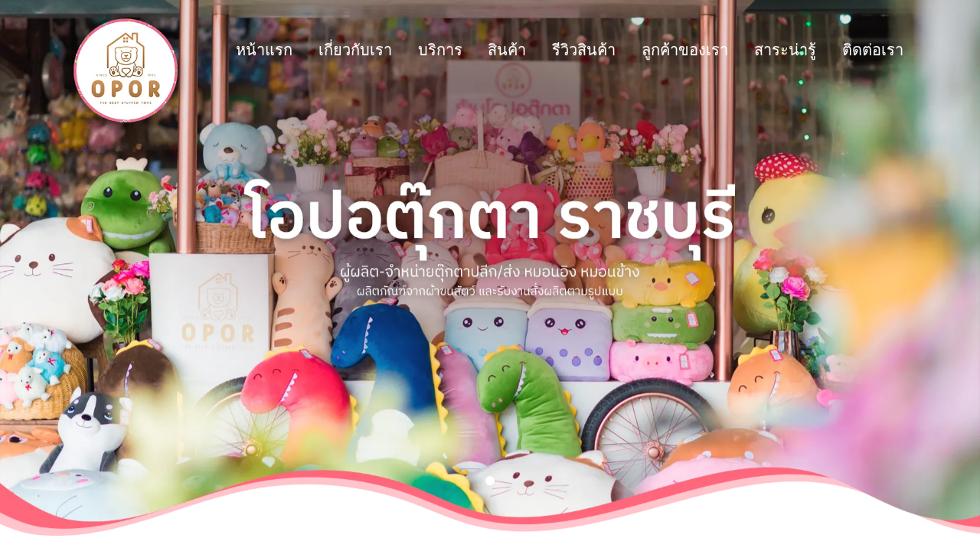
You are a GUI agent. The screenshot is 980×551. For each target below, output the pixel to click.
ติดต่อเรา (727, 50)
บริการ (295, 50)
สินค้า (361, 50)
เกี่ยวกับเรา (210, 50)
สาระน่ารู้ (640, 50)
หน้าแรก (119, 50)
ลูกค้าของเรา (539, 50)
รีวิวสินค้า (438, 50)
